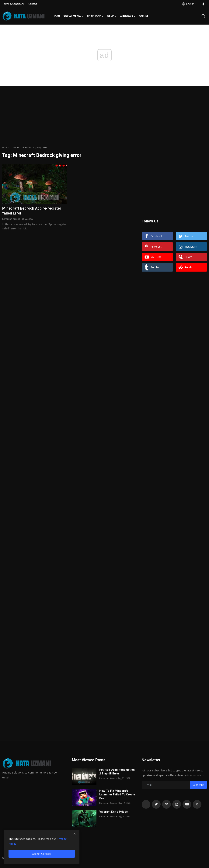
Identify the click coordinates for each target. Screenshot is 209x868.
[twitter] (156, 804)
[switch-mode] (203, 4)
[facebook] (146, 804)
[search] (203, 16)
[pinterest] (166, 804)
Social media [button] (73, 16)
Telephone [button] (95, 16)
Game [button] (112, 16)
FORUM (143, 16)
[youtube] (187, 804)
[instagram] (177, 804)
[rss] (197, 804)
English (188, 4)
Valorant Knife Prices (113, 812)
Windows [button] (128, 16)
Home (57, 16)
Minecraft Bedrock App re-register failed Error (32, 211)
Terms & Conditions (13, 4)
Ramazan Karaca (11, 219)
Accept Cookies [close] (42, 854)
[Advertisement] (105, 116)
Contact (33, 4)
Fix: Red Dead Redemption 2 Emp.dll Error (117, 772)
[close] (75, 834)
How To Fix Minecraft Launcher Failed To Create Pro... (117, 794)
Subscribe (198, 785)
